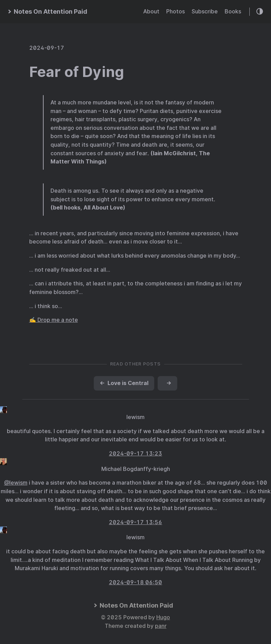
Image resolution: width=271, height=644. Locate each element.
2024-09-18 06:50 (135, 582)
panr (161, 626)
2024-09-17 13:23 (135, 454)
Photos (176, 12)
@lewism (16, 483)
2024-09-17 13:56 (135, 522)
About (151, 12)
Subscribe (205, 12)
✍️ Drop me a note (54, 320)
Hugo (163, 617)
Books (233, 12)
